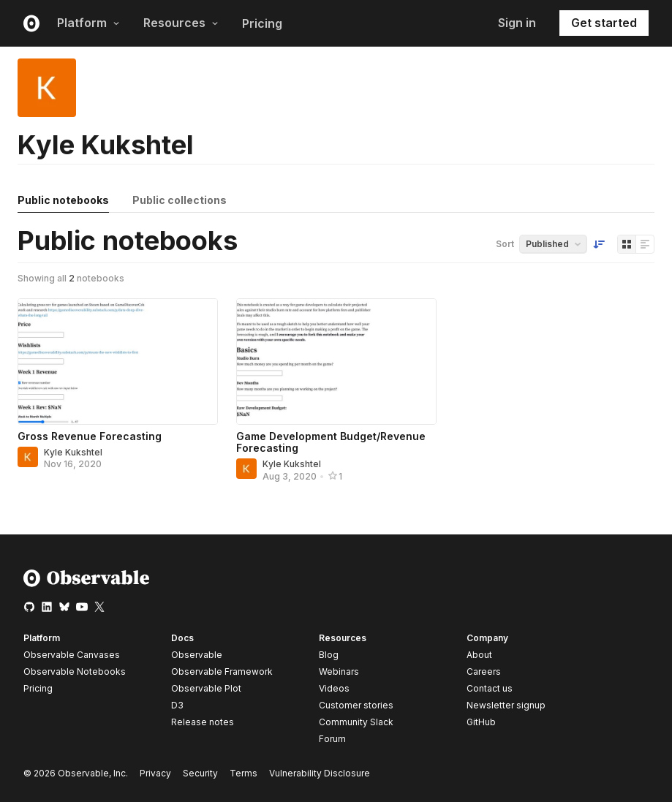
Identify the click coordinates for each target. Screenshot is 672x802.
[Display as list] (645, 244)
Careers (484, 672)
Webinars (339, 672)
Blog (329, 655)
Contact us (490, 689)
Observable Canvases (72, 655)
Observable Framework (222, 672)
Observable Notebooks (75, 672)
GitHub (481, 722)
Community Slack (356, 722)
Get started (604, 23)
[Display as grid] (627, 244)
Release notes (203, 722)
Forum (332, 739)
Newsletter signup (506, 705)
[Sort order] (599, 244)
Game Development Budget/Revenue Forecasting (331, 442)
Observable (197, 655)
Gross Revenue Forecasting (90, 436)
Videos (334, 688)
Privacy (155, 773)
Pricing (262, 23)
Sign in (517, 23)
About (479, 655)
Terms (243, 773)
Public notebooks (63, 200)
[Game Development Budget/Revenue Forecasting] (336, 362)
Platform (88, 23)
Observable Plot (206, 688)
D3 (177, 705)
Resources (181, 23)
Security (200, 773)
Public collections (180, 200)
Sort (505, 244)
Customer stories (356, 705)
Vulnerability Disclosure (320, 773)
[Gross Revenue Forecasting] (118, 362)
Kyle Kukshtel (73, 452)
